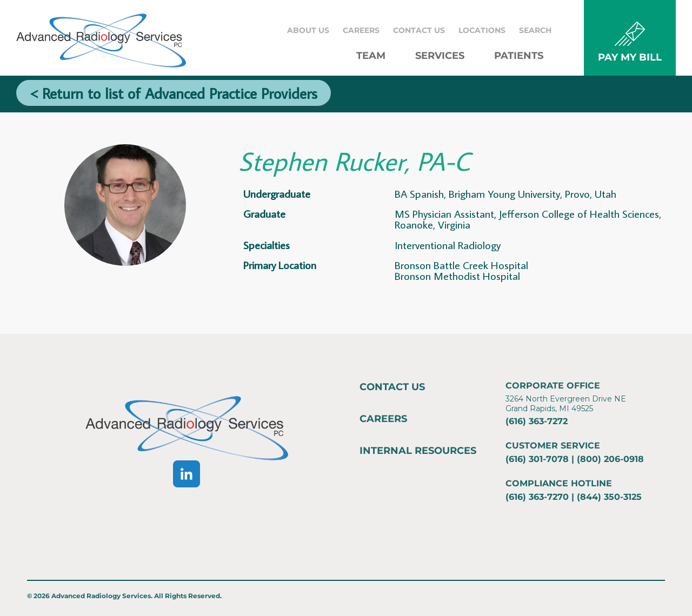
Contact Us (419, 30)
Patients (519, 56)
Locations (482, 30)
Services (440, 56)
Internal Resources (418, 451)
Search (535, 30)
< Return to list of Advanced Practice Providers (174, 93)
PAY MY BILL (630, 57)
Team (371, 56)
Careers (361, 30)
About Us (308, 30)
